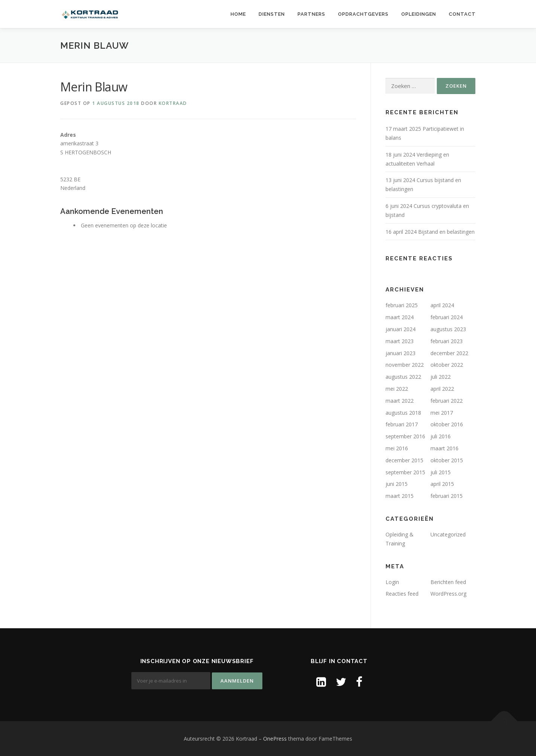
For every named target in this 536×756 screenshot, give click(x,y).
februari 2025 (402, 305)
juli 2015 (441, 472)
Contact (462, 14)
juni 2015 (397, 484)
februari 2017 (402, 424)
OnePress (275, 739)
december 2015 (404, 460)
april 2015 (442, 484)
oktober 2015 (447, 460)
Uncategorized (448, 534)
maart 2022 (400, 401)
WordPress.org (448, 594)
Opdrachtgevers (363, 14)
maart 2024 (400, 317)
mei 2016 (397, 448)
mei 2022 (397, 389)
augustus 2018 (403, 413)
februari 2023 (447, 341)
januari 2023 (401, 353)
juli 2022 (441, 377)
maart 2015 (400, 496)
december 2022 (449, 353)
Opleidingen (419, 14)
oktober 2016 (447, 424)
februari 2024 (447, 317)
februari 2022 (447, 401)
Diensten (272, 14)
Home (238, 14)
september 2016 (405, 436)
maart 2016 (444, 448)
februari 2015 (447, 496)
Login (392, 582)
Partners (311, 14)
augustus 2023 (448, 329)
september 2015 (405, 472)
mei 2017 (442, 413)
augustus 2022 (403, 377)
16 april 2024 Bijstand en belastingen (430, 232)
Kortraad (173, 103)
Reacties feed (402, 594)
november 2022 (405, 365)
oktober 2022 (447, 365)
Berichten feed (448, 582)
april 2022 (442, 389)
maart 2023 (400, 341)
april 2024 (442, 305)
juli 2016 (441, 436)
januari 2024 (401, 329)
